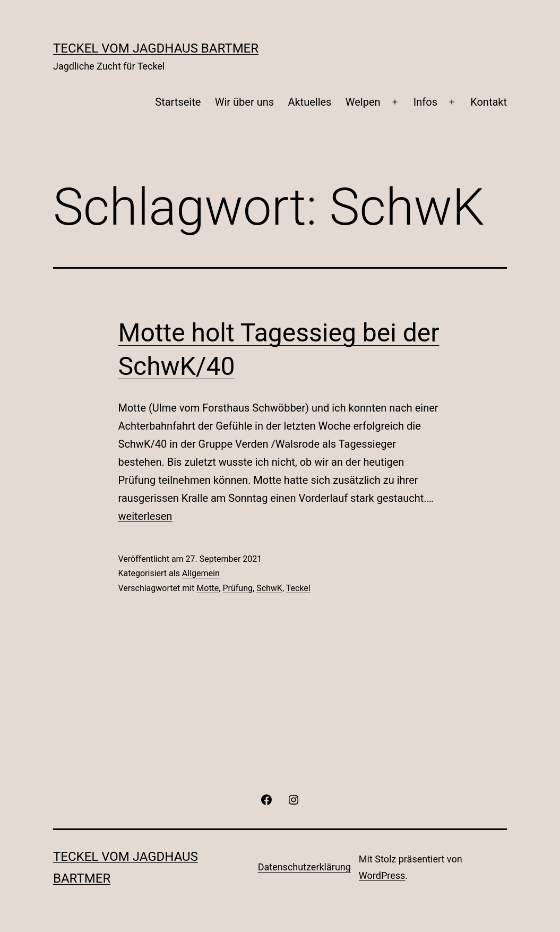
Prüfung (238, 588)
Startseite (178, 102)
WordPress (382, 875)
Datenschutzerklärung (304, 867)
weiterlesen (145, 516)
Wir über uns (244, 102)
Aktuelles (309, 102)
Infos (425, 102)
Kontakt (489, 102)
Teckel (298, 588)
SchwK (269, 588)
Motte (208, 588)
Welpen (363, 102)
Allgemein (201, 573)
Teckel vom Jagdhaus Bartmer (156, 48)
